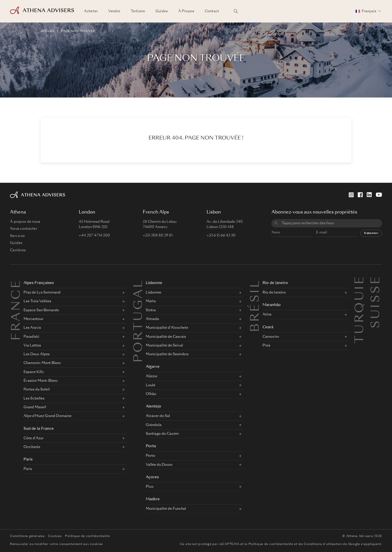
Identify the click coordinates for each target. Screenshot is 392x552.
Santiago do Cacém (162, 434)
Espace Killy (34, 372)
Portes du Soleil (37, 389)
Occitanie (32, 447)
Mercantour (33, 319)
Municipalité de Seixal (164, 345)
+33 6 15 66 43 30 (221, 235)
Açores (152, 477)
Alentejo (153, 407)
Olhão (151, 394)
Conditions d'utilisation (323, 544)
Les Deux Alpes (37, 354)
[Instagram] (351, 195)
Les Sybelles (34, 398)
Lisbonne (154, 283)
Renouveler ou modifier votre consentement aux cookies (56, 544)
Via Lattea (32, 345)
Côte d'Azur (33, 438)
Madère (153, 499)
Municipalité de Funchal (166, 509)
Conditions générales (27, 536)
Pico (150, 487)
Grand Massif (35, 407)
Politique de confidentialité (87, 536)
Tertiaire (138, 11)
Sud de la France (39, 429)
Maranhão (272, 305)
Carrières (18, 250)
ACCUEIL (48, 31)
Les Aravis (32, 328)
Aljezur (152, 376)
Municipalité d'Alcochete (167, 328)
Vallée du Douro (159, 465)
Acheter (91, 11)
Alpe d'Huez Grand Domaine (47, 416)
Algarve (153, 367)
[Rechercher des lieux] (236, 11)
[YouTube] (379, 195)
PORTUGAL (139, 321)
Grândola (154, 425)
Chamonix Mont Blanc (42, 363)
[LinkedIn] (369, 195)
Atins (267, 314)
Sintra (151, 310)
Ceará (268, 327)
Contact (212, 11)
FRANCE (17, 310)
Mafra (151, 301)
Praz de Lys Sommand (42, 292)
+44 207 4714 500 (94, 235)
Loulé (150, 385)
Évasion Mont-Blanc (41, 381)
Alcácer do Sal (158, 416)
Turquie (360, 281)
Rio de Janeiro (275, 283)
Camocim (271, 337)
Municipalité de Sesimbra (167, 354)
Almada (152, 319)
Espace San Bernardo (41, 310)
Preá (266, 345)
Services (17, 236)
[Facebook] (360, 195)
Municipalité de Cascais (166, 337)
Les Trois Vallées (37, 301)
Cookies (55, 536)
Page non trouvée (78, 31)
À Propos (186, 11)
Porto (151, 446)
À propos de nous (25, 222)
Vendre (114, 11)
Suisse (376, 281)
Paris (28, 460)
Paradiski (31, 337)
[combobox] (330, 223)
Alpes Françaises (39, 283)
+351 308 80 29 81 (158, 235)
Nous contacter (24, 229)
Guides (162, 11)
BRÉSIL (256, 305)
